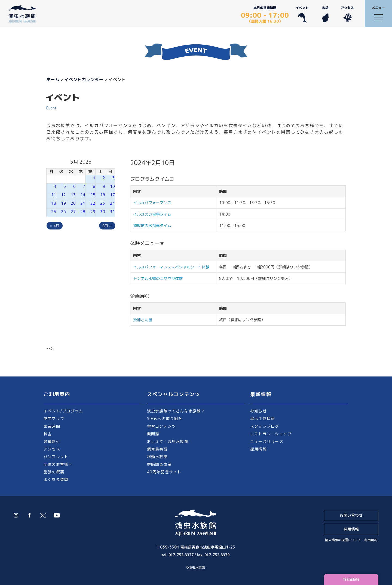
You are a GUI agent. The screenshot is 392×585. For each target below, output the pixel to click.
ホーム (53, 79)
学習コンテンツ (162, 426)
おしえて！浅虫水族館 (168, 441)
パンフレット (56, 457)
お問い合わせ (351, 515)
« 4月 (55, 226)
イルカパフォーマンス (154, 203)
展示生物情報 (263, 419)
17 (112, 195)
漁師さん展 (143, 320)
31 (112, 212)
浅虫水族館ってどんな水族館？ (176, 411)
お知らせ (258, 411)
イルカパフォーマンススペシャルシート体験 (171, 267)
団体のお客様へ (58, 464)
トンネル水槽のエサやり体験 (158, 278)
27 (73, 212)
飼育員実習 (157, 449)
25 (54, 212)
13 (73, 195)
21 (83, 203)
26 (63, 212)
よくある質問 (56, 480)
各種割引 (52, 441)
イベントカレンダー (84, 79)
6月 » (107, 226)
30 (103, 212)
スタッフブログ (265, 426)
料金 (325, 14)
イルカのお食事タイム (152, 214)
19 (63, 203)
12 (63, 195)
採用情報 (258, 449)
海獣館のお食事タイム (152, 226)
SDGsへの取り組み (165, 419)
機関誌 (153, 434)
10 (112, 186)
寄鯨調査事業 (159, 464)
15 (93, 195)
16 (103, 195)
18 (54, 203)
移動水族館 (157, 457)
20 (73, 203)
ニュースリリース (267, 441)
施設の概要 (54, 472)
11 (54, 195)
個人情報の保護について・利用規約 (351, 540)
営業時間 (52, 426)
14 (83, 195)
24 (112, 203)
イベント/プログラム (63, 411)
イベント (302, 14)
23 (103, 203)
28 (83, 212)
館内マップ (54, 419)
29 (93, 212)
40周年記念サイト (164, 472)
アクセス (347, 14)
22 (93, 203)
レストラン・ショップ (271, 434)
